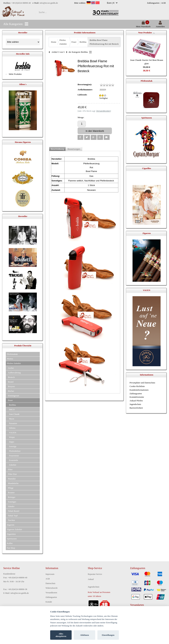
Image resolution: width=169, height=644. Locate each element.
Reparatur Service (95, 574)
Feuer (74, 42)
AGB (163, 3)
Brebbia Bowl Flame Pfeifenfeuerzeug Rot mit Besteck (104, 42)
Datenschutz (50, 583)
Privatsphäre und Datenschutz (142, 383)
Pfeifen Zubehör (63, 42)
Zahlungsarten (153, 3)
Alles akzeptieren (61, 635)
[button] (80, 137)
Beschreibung (57, 149)
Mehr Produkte (15, 74)
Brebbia (83, 42)
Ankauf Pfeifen (136, 401)
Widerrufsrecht (51, 588)
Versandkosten (51, 593)
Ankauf (91, 579)
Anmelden (160, 25)
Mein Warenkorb (143, 25)
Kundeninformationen (139, 390)
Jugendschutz (135, 404)
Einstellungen (108, 635)
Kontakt (49, 602)
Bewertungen (74, 149)
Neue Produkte (145, 33)
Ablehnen (84, 635)
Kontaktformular (137, 397)
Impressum (50, 574)
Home (54, 42)
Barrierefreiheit (136, 408)
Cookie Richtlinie (137, 386)
